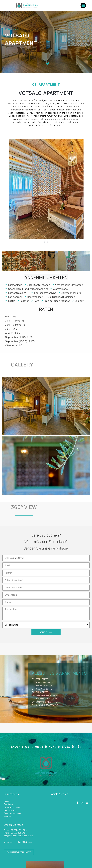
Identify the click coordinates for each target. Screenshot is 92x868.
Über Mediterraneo (12, 813)
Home (6, 801)
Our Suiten (8, 804)
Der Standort (9, 810)
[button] (83, 5)
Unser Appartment (12, 807)
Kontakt (7, 817)
